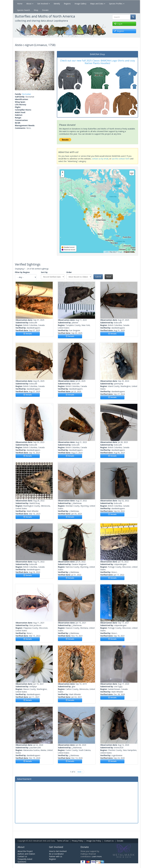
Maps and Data (98, 4)
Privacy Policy (77, 841)
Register (53, 859)
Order (69, 272)
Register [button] (119, 31)
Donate (45, 10)
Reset (109, 277)
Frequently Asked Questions (25, 860)
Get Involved (43, 4)
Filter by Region (22, 272)
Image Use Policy (94, 841)
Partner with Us (56, 856)
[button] (18, 71)
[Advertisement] (77, 802)
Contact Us (109, 841)
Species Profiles (117, 4)
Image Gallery (80, 4)
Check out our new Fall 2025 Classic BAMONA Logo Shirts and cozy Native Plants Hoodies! (97, 62)
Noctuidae (26, 94)
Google (120, 252)
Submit (98, 277)
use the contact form (121, 159)
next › (80, 772)
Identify (57, 4)
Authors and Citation (26, 854)
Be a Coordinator (56, 854)
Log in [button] (118, 24)
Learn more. (97, 856)
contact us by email (100, 159)
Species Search (24, 10)
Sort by (44, 272)
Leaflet (106, 252)
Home (20, 4)
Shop (36, 10)
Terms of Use (63, 841)
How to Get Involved (58, 851)
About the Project (25, 851)
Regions (67, 4)
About (30, 4)
